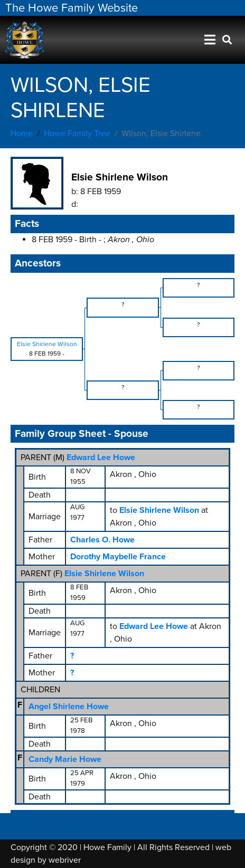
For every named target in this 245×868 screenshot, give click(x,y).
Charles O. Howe (102, 540)
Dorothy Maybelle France (118, 557)
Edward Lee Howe (101, 457)
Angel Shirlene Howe (69, 707)
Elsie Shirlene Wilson (104, 574)
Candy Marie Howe (65, 759)
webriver (65, 860)
